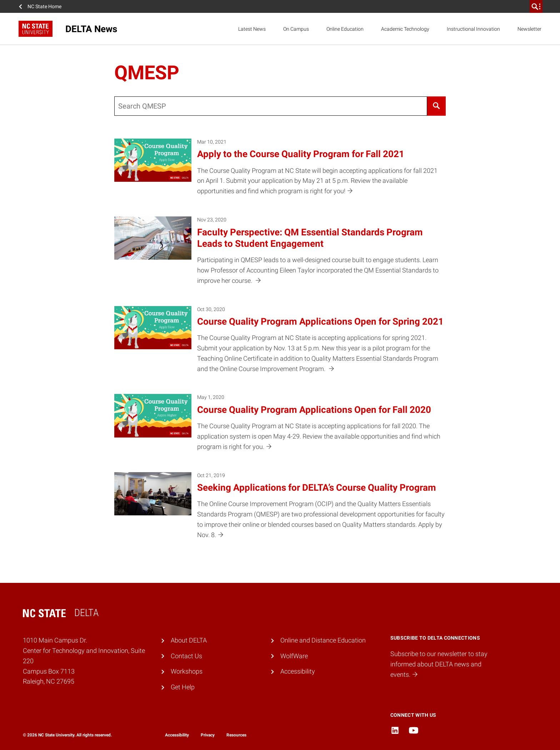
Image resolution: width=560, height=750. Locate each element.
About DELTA (189, 640)
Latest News (252, 29)
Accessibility (298, 671)
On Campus (296, 29)
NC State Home (44, 6)
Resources (236, 735)
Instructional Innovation (473, 29)
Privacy (208, 735)
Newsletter (529, 29)
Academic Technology (405, 29)
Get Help (183, 687)
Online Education (345, 29)
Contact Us (186, 656)
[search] (536, 6)
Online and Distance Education (323, 640)
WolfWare (294, 656)
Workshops (187, 671)
